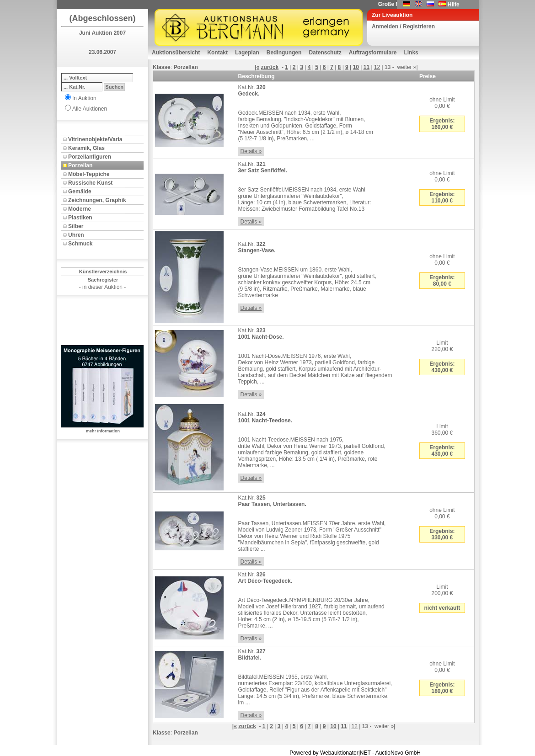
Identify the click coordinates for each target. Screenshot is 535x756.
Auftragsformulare (373, 53)
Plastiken (80, 218)
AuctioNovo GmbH (398, 753)
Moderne (80, 209)
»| (416, 67)
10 (356, 67)
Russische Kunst (90, 183)
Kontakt (217, 53)
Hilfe (454, 5)
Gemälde (80, 192)
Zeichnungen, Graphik (97, 200)
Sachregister (103, 280)
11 (366, 67)
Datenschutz (325, 53)
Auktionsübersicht (176, 53)
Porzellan (80, 165)
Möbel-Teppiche (89, 174)
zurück (270, 67)
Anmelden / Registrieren (403, 27)
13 (388, 67)
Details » (251, 151)
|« (257, 67)
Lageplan (247, 53)
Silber (76, 226)
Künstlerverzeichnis (103, 272)
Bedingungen (284, 53)
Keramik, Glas (86, 148)
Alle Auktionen (90, 109)
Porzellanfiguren (90, 157)
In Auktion (84, 98)
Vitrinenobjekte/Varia (95, 139)
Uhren (76, 235)
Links (411, 53)
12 (377, 67)
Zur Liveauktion (392, 15)
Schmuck (80, 244)
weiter (404, 67)
